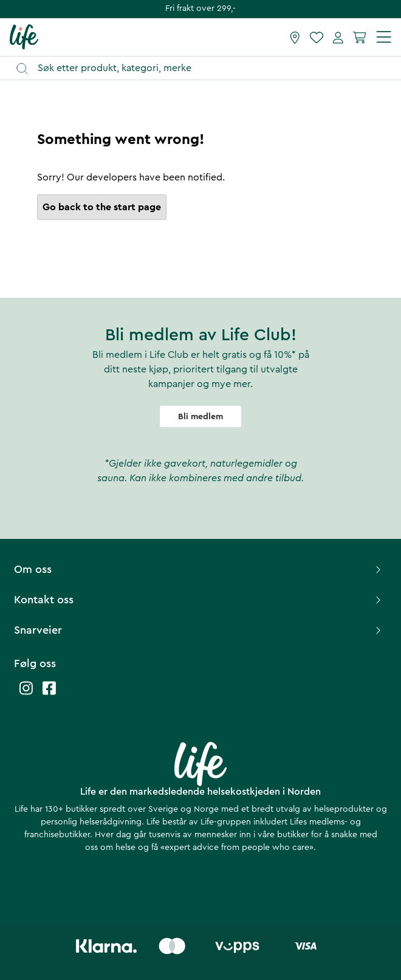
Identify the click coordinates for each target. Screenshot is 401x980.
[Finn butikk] (295, 37)
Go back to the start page (102, 207)
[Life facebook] (49, 694)
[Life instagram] (26, 694)
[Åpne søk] (206, 68)
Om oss (199, 569)
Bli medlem (200, 417)
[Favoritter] (317, 37)
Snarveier (199, 630)
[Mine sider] (338, 37)
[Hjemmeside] (24, 36)
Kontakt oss (199, 600)
